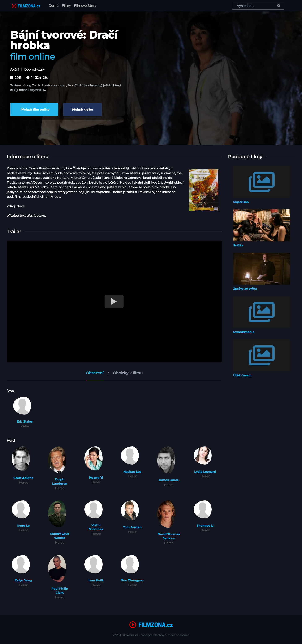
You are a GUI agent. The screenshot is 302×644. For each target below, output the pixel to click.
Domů (54, 5)
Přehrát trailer (82, 110)
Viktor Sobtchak (96, 527)
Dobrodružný (34, 69)
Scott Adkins (23, 478)
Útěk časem (242, 375)
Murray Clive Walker (60, 536)
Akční (15, 69)
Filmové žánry (85, 6)
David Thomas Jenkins (169, 536)
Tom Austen (132, 527)
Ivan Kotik (96, 580)
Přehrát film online (34, 110)
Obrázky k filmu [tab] (128, 373)
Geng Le (23, 526)
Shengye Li (205, 526)
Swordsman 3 (244, 332)
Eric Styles (25, 421)
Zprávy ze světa (245, 289)
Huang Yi (96, 478)
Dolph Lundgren (60, 482)
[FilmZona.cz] (26, 6)
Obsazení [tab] (95, 373)
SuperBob (241, 202)
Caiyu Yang (23, 580)
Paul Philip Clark (60, 591)
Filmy (66, 6)
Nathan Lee (132, 472)
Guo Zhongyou (132, 580)
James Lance (169, 480)
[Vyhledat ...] (258, 6)
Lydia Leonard (205, 472)
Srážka (238, 245)
